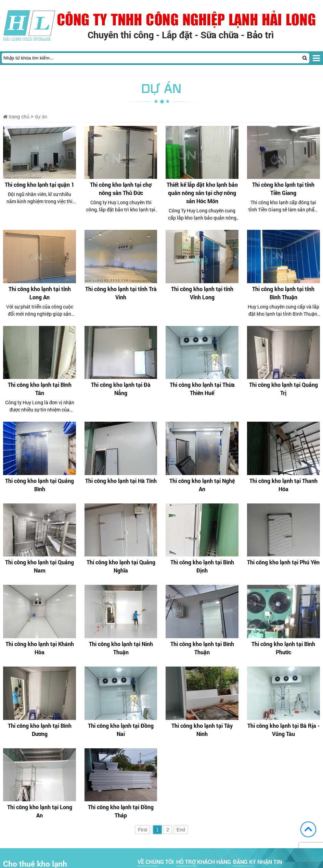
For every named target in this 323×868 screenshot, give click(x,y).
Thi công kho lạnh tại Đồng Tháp (121, 811)
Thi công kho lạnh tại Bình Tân (40, 389)
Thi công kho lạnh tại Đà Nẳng (121, 389)
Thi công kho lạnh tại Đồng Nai (121, 730)
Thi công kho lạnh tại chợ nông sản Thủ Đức (121, 189)
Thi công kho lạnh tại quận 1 (40, 185)
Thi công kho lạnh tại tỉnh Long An (40, 293)
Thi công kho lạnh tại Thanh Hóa (283, 485)
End (181, 830)
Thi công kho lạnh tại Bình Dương (40, 730)
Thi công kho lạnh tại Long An (40, 811)
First (143, 830)
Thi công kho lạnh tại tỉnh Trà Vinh (121, 293)
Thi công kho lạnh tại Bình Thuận (202, 648)
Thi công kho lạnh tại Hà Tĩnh (121, 481)
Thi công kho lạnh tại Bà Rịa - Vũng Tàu (283, 730)
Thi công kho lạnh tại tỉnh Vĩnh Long (202, 293)
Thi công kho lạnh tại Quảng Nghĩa (121, 566)
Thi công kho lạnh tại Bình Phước (283, 648)
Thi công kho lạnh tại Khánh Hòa (40, 648)
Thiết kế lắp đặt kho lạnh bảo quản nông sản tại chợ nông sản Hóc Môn (202, 193)
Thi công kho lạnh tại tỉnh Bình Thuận (283, 293)
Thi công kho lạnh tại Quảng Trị (283, 389)
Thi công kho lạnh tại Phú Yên (283, 562)
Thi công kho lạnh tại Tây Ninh (202, 730)
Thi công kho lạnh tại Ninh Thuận (121, 648)
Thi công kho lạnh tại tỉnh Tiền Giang (283, 189)
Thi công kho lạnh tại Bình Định (202, 566)
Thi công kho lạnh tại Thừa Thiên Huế (202, 389)
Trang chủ (16, 117)
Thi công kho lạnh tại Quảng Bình (40, 485)
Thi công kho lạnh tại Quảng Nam (40, 566)
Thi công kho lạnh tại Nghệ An (202, 485)
